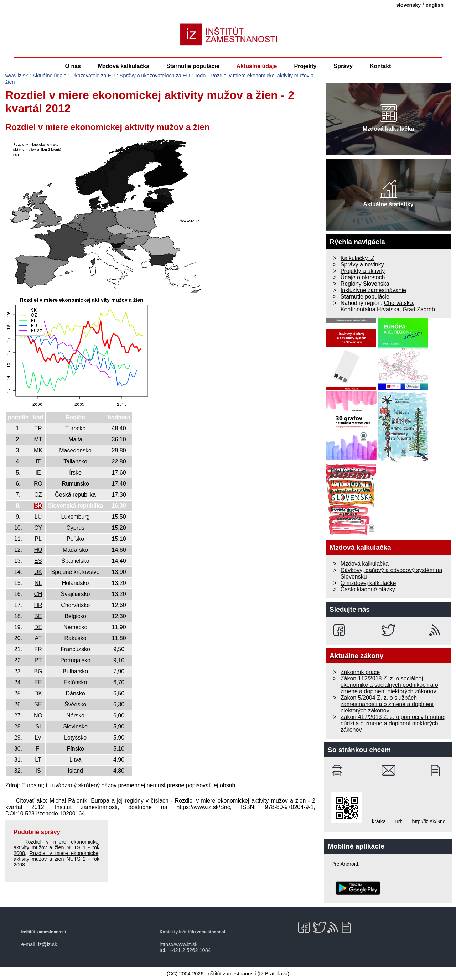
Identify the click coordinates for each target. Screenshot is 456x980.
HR (38, 605)
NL (38, 583)
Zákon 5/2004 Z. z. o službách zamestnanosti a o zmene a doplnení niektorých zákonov (387, 704)
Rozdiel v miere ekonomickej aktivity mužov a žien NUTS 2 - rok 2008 (56, 859)
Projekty (305, 66)
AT (38, 638)
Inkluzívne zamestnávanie (373, 290)
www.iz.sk (17, 76)
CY (38, 528)
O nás (73, 66)
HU (38, 550)
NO (38, 715)
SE (38, 704)
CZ (38, 495)
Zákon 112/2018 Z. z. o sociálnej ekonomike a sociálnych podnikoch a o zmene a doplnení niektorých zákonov (389, 685)
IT (38, 462)
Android (349, 864)
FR (38, 649)
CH (38, 594)
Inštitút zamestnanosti (231, 974)
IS (38, 771)
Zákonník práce (360, 672)
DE (38, 627)
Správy (343, 66)
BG (38, 671)
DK (38, 693)
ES (38, 561)
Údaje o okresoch (363, 277)
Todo (200, 76)
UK (38, 572)
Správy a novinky (362, 265)
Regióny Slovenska (365, 284)
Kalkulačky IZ (357, 258)
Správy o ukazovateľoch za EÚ (155, 76)
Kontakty (169, 932)
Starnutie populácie (193, 66)
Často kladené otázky (368, 589)
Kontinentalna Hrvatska (370, 309)
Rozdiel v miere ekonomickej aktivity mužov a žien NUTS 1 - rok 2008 (56, 847)
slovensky (409, 5)
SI (38, 727)
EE (38, 682)
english (435, 5)
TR (38, 428)
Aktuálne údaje (257, 66)
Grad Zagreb (419, 309)
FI (38, 749)
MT (38, 439)
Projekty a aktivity (363, 271)
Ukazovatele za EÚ (93, 76)
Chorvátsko (398, 303)
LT (38, 760)
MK (38, 450)
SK (38, 506)
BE (38, 616)
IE (38, 473)
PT (38, 660)
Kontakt (380, 66)
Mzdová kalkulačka (124, 66)
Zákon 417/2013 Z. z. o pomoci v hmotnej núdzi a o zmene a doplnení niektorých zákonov (393, 723)
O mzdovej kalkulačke (368, 583)
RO (38, 484)
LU (38, 517)
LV (38, 738)
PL (38, 539)
